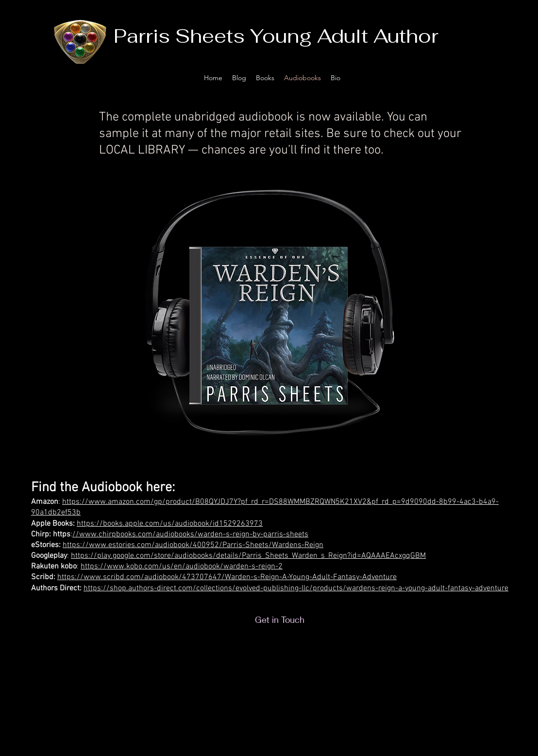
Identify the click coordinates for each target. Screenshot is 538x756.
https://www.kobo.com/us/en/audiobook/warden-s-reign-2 (182, 567)
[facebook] (494, 78)
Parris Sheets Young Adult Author (276, 36)
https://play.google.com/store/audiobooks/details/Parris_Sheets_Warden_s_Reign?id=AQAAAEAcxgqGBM (248, 556)
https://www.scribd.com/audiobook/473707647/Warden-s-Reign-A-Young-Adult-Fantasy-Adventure (227, 577)
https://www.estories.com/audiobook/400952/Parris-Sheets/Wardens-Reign (193, 545)
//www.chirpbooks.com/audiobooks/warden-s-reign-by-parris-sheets (190, 534)
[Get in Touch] (280, 620)
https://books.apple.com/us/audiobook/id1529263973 (170, 524)
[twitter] (479, 78)
